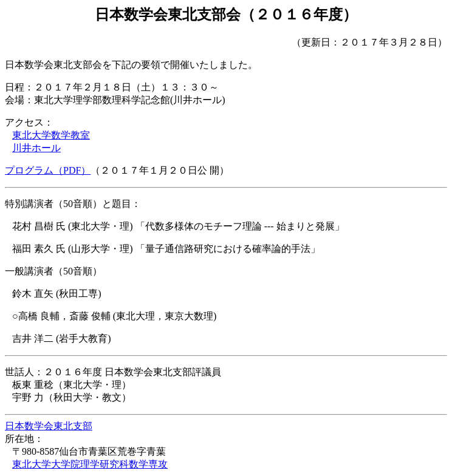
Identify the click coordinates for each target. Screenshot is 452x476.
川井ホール (36, 148)
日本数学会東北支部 (49, 426)
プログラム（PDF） (48, 170)
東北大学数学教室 (51, 135)
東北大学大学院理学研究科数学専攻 (90, 464)
